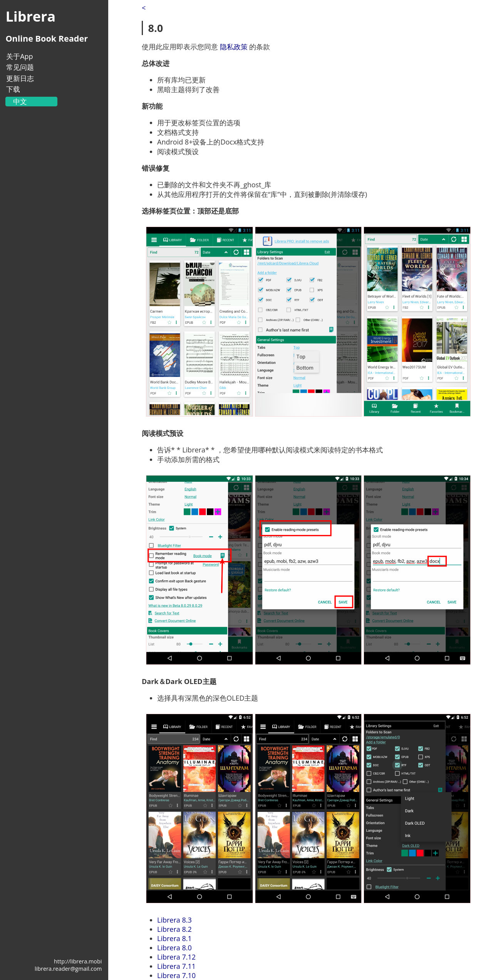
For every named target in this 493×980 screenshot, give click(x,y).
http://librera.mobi (78, 961)
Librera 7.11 (176, 966)
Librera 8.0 (174, 948)
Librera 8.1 (174, 938)
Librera (30, 16)
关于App (19, 56)
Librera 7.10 (176, 975)
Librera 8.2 (174, 929)
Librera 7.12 (176, 957)
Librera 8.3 (174, 920)
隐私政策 (234, 47)
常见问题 (20, 67)
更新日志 (20, 78)
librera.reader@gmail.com (68, 969)
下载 (13, 89)
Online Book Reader (47, 38)
